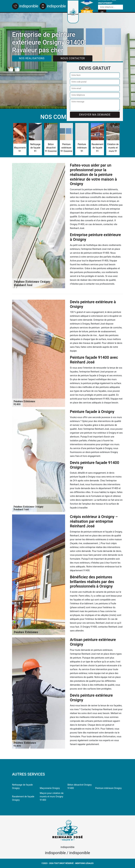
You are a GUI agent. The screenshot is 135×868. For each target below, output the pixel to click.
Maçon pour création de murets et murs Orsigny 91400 (52, 797)
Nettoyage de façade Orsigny (22, 786)
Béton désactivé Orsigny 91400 (80, 786)
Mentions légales (84, 863)
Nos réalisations (32, 58)
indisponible (25, 6)
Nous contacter (73, 58)
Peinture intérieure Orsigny (108, 788)
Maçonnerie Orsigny (50, 788)
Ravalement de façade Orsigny (23, 798)
